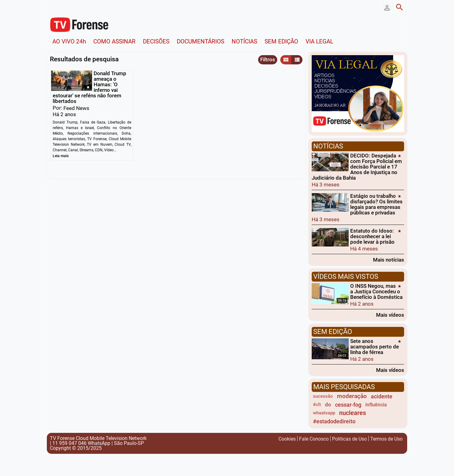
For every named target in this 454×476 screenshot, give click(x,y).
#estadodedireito (334, 421)
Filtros (268, 59)
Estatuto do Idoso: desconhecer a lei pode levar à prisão (372, 236)
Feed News (76, 108)
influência (376, 405)
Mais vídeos (390, 315)
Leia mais (61, 156)
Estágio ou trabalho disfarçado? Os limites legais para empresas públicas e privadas (376, 204)
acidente (382, 396)
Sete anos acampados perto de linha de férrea (375, 347)
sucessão (323, 396)
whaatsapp (324, 413)
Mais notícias (389, 260)
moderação (352, 396)
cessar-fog (348, 405)
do (328, 405)
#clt (317, 405)
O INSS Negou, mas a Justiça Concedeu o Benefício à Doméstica (376, 291)
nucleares (353, 413)
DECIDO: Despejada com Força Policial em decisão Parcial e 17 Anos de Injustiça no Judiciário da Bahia (357, 167)
